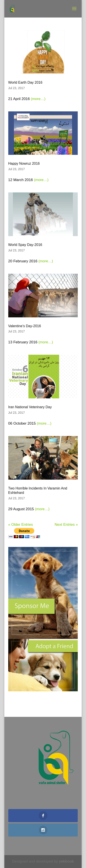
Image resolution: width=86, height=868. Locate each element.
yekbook (67, 861)
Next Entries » (66, 525)
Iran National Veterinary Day (30, 407)
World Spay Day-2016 (25, 245)
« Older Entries (21, 525)
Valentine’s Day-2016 (25, 326)
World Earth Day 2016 (25, 82)
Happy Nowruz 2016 (24, 163)
